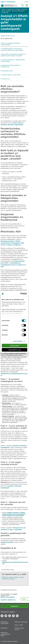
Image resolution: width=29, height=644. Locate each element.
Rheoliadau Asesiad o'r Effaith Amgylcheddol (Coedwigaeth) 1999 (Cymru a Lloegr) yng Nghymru (12, 243)
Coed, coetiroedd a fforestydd (13, 12)
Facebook (2, 616)
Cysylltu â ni (6, 79)
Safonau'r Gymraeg (21, 622)
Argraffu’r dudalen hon (8, 600)
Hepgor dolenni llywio (8, 36)
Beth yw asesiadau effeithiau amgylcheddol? (10, 44)
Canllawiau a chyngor (14, 9)
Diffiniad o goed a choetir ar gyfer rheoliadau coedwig (13, 578)
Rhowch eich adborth (8, 597)
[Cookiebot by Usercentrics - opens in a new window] (23, 294)
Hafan (3, 9)
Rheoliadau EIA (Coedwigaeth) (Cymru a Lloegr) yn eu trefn (13, 265)
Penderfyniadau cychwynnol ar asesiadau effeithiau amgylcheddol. (12, 49)
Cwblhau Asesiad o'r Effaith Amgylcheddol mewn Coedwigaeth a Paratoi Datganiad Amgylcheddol (14, 514)
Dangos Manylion (18, 341)
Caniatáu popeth (15, 346)
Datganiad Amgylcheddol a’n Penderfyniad (11, 66)
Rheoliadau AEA (7, 71)
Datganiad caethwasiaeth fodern (5, 634)
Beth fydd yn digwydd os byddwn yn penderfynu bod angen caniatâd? (13, 55)
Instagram (13, 616)
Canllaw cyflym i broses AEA (11, 75)
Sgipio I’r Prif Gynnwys (8, 2)
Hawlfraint (4, 628)
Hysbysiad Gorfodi (7, 542)
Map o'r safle (19, 625)
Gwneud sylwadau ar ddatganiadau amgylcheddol (13, 60)
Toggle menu (27, 5)
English (26, 2)
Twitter (6, 616)
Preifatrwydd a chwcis (19, 629)
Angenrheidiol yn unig (14, 350)
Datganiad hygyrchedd (4, 623)
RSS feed (17, 616)
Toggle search (23, 5)
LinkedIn (10, 616)
